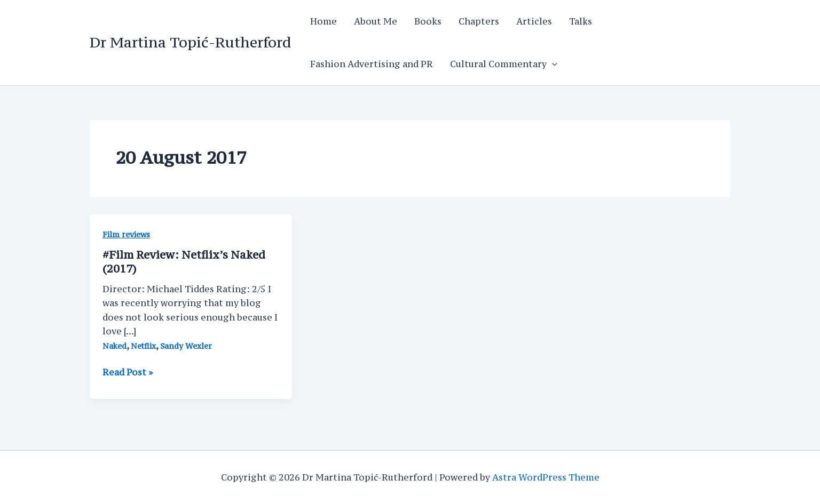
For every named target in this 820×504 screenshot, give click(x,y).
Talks (581, 21)
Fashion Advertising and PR (372, 64)
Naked (115, 346)
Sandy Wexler (186, 346)
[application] (552, 64)
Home (324, 21)
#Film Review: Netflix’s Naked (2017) (184, 262)
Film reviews (126, 234)
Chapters (479, 21)
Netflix (143, 346)
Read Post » (128, 372)
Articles (534, 21)
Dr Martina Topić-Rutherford (190, 42)
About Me (376, 21)
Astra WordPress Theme (546, 477)
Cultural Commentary (504, 64)
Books (428, 21)
